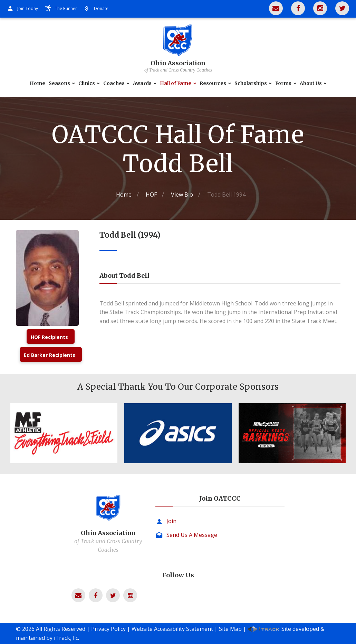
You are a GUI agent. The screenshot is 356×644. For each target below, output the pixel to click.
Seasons (59, 83)
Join (171, 521)
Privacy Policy (108, 629)
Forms (283, 83)
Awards (142, 83)
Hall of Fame (176, 83)
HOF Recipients (49, 337)
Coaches (114, 83)
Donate (101, 8)
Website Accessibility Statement (172, 629)
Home (37, 83)
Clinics (87, 83)
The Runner (66, 8)
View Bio (182, 195)
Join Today (28, 8)
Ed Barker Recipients (50, 355)
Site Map (230, 629)
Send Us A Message (192, 535)
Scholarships (251, 83)
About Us (311, 83)
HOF (151, 195)
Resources (213, 83)
